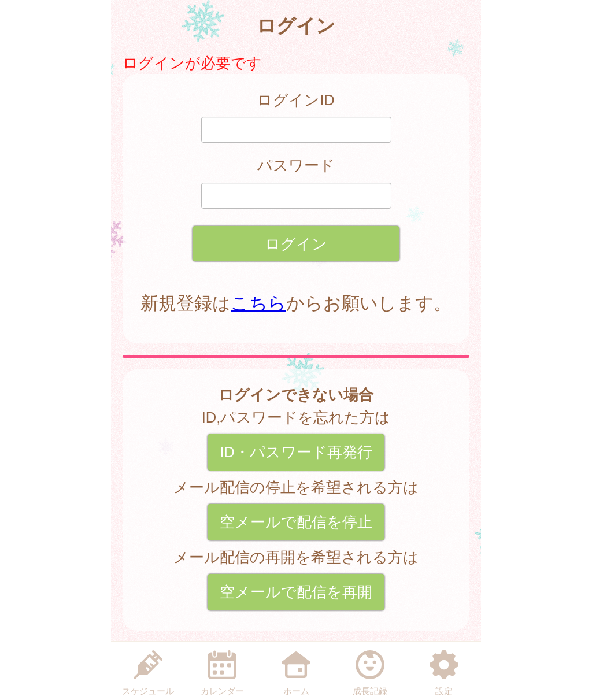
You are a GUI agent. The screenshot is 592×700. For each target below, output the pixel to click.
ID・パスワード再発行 (296, 452)
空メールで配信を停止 (296, 522)
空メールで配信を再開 (296, 592)
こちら (258, 303)
